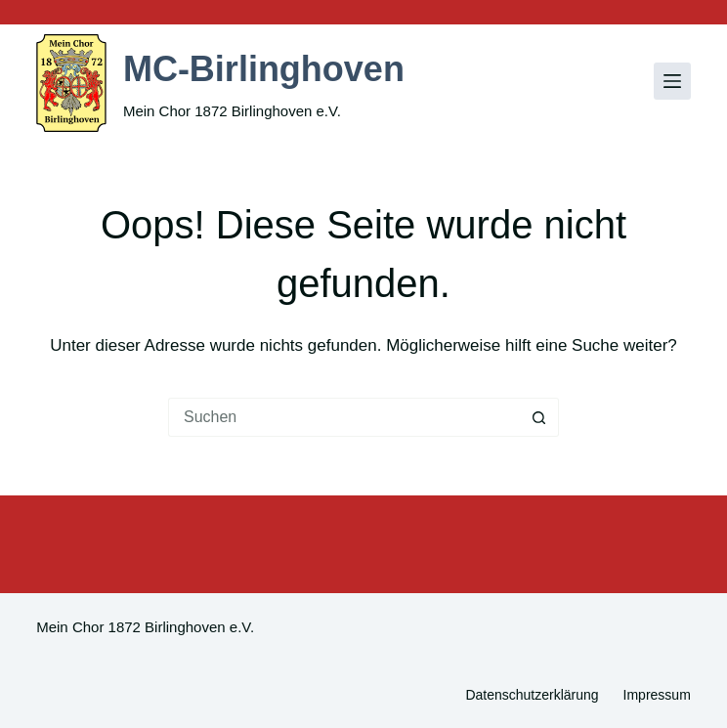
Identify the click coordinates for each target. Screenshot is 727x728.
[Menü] (672, 81)
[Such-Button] (539, 417)
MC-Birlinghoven (264, 69)
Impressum (657, 695)
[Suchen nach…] (344, 417)
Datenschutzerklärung (532, 695)
